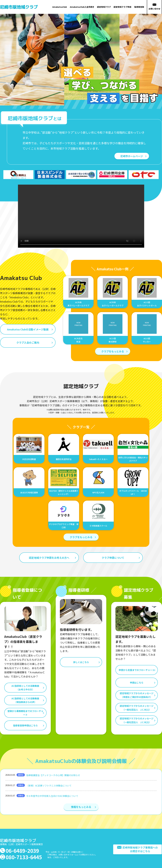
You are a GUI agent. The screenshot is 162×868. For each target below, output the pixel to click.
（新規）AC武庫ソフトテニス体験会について (49, 786)
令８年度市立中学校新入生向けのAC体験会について (52, 796)
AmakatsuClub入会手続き (82, 7)
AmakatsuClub (60, 7)
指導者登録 (139, 7)
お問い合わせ (154, 7)
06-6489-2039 (22, 850)
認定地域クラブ (104, 7)
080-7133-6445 (24, 857)
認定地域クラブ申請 (122, 7)
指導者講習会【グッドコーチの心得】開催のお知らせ (53, 775)
